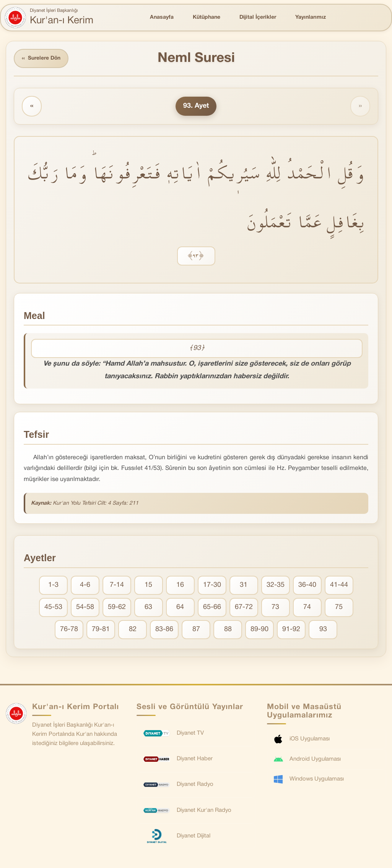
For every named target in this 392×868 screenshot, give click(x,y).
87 (196, 630)
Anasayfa (162, 17)
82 (133, 630)
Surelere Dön (42, 59)
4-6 (85, 585)
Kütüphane (207, 17)
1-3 (53, 585)
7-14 (117, 585)
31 (244, 585)
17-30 (212, 585)
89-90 (259, 630)
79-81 (101, 630)
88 (228, 630)
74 (307, 608)
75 (339, 608)
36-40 (307, 585)
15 (148, 585)
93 (323, 630)
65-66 (212, 608)
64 (180, 608)
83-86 (164, 630)
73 (275, 608)
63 (148, 608)
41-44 (339, 585)
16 (180, 585)
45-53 (53, 608)
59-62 (117, 608)
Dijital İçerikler (258, 17)
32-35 (276, 585)
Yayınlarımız (311, 17)
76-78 (69, 630)
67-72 (244, 608)
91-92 (291, 630)
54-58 (85, 608)
